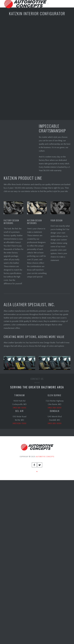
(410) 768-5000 (55, 408)
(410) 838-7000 (19, 423)
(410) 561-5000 (19, 408)
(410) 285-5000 (55, 423)
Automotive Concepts (45, 457)
